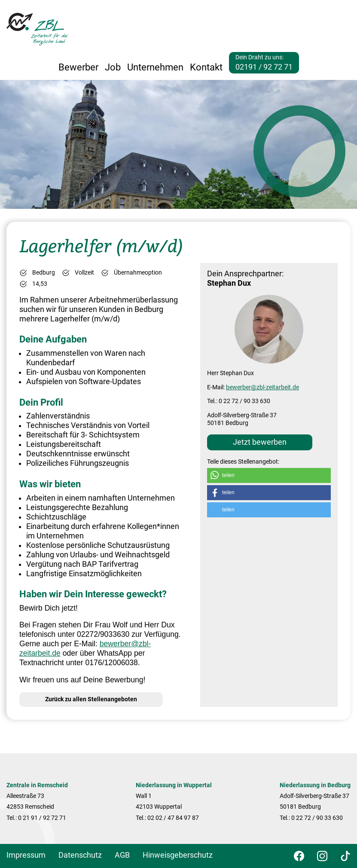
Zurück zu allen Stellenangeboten (91, 699)
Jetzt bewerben (260, 442)
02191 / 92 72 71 (264, 67)
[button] (269, 475)
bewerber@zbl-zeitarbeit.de (262, 387)
